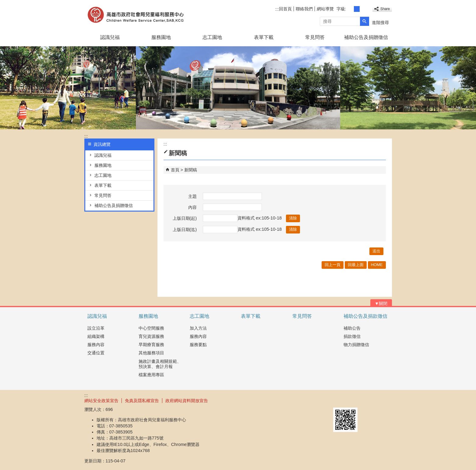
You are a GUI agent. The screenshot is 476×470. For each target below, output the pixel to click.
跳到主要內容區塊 (3, 3)
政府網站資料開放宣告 (187, 401)
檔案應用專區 (151, 375)
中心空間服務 (151, 328)
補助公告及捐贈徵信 (366, 37)
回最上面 (356, 265)
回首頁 (285, 9)
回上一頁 (333, 265)
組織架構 (96, 336)
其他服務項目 (151, 353)
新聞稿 (191, 170)
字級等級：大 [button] (363, 9)
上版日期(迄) (185, 230)
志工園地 (212, 37)
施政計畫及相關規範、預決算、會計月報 (160, 364)
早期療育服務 (151, 345)
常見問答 (315, 37)
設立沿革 (96, 328)
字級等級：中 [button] (357, 9)
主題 (192, 196)
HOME (377, 265)
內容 (192, 207)
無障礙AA (370, 400)
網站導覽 (325, 9)
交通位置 (96, 353)
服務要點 (198, 345)
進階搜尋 (380, 23)
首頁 (175, 170)
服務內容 (96, 345)
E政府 (340, 400)
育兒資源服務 (151, 336)
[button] (365, 21)
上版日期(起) (185, 218)
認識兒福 (110, 37)
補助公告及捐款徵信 (365, 316)
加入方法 (198, 328)
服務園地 (161, 37)
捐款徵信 (352, 336)
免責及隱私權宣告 (142, 401)
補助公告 (352, 328)
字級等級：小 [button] (350, 9)
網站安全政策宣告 (101, 401)
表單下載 (264, 37)
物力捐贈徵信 (356, 345)
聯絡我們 (304, 9)
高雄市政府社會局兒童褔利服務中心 (136, 15)
